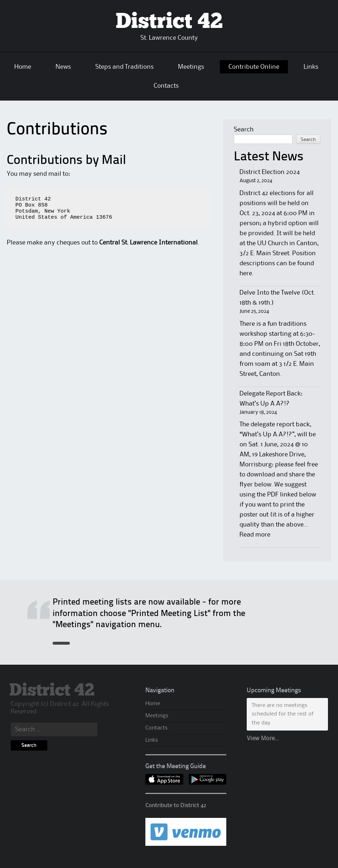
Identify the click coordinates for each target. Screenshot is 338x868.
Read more (255, 535)
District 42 (169, 22)
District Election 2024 (270, 172)
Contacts (166, 86)
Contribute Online (254, 67)
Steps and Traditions (124, 67)
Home (23, 67)
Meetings (191, 67)
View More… (263, 739)
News (63, 67)
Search (244, 130)
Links (311, 67)
